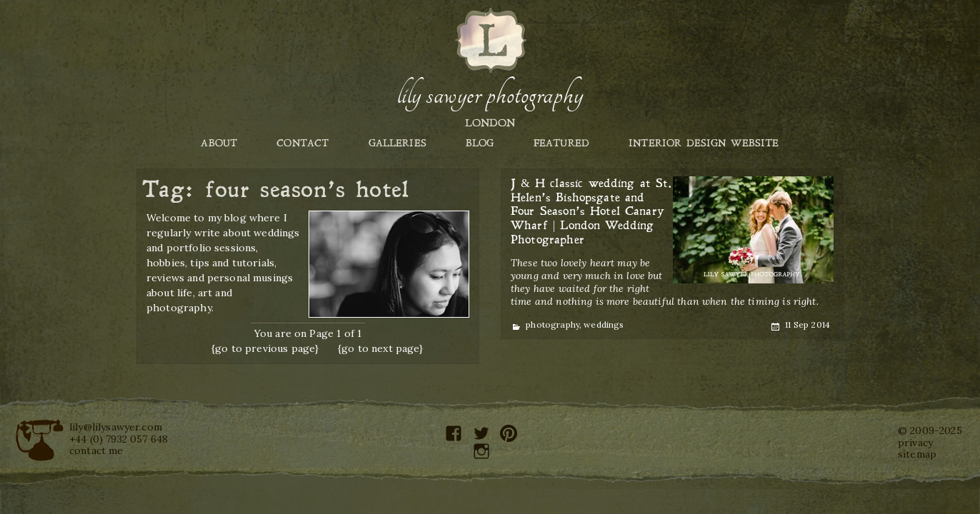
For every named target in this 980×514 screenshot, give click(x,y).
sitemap (917, 454)
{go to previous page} (265, 348)
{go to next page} (381, 348)
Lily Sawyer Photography (490, 95)
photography (552, 324)
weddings (604, 324)
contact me (96, 450)
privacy (915, 443)
